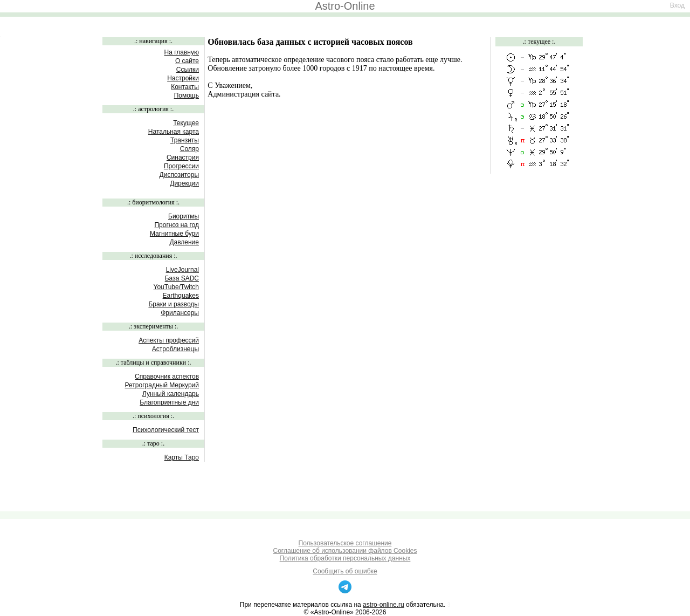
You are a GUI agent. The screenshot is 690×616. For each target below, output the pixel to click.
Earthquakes (181, 296)
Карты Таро (182, 457)
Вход (677, 5)
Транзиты (185, 140)
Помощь (187, 95)
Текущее (186, 123)
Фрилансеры (180, 313)
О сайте (187, 61)
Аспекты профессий (169, 340)
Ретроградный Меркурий (162, 385)
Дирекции (184, 183)
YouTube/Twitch (177, 287)
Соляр (189, 149)
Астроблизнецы (175, 349)
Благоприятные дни (169, 402)
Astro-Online (345, 6)
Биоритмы (184, 216)
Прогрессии (181, 166)
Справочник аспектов (167, 377)
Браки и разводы (174, 304)
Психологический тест (166, 430)
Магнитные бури (174, 234)
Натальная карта (174, 132)
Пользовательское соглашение (345, 543)
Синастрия (183, 158)
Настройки (183, 78)
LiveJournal (182, 270)
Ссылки (188, 70)
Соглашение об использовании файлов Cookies (345, 551)
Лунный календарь (171, 394)
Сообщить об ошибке (345, 571)
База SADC (182, 278)
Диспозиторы (179, 175)
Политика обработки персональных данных (345, 558)
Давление (184, 242)
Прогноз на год (177, 225)
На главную (182, 52)
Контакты (185, 87)
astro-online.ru (384, 605)
